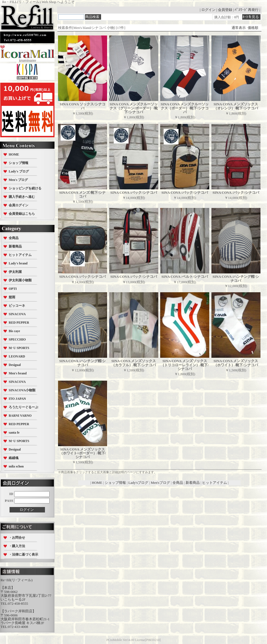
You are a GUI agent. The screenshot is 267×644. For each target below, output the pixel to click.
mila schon (16, 466)
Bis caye (14, 331)
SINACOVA (17, 314)
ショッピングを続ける (25, 188)
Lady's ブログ (19, 171)
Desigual (15, 365)
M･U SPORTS (19, 348)
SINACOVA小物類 (22, 390)
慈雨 (12, 297)
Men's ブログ (18, 180)
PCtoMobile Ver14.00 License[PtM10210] (134, 640)
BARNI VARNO (20, 416)
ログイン (208, 10)
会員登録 (225, 10)
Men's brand (18, 373)
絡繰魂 (14, 458)
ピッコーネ (17, 306)
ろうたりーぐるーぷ (23, 407)
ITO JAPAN (17, 399)
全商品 (14, 238)
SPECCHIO (17, 339)
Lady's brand (18, 263)
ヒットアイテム (20, 255)
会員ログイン (19, 205)
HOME (14, 154)
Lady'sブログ (138, 483)
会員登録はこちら (22, 214)
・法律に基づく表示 (23, 554)
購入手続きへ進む (22, 197)
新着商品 (15, 246)
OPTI (13, 289)
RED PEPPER (19, 323)
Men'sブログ (160, 483)
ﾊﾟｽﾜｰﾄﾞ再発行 (247, 10)
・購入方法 (17, 546)
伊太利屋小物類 (20, 280)
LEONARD (17, 356)
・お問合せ (17, 538)
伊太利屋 (15, 272)
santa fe (14, 433)
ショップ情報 (19, 163)
